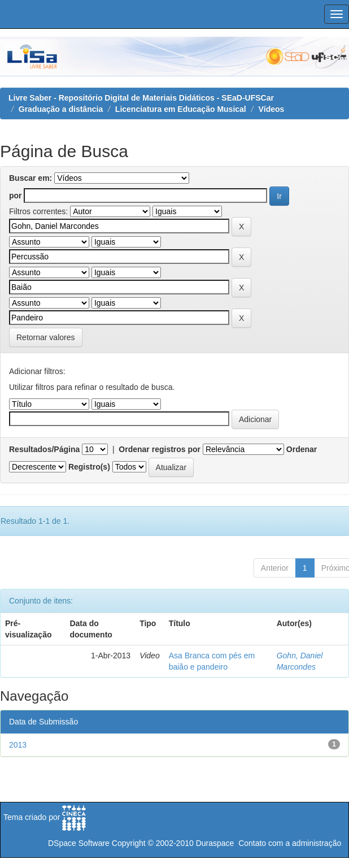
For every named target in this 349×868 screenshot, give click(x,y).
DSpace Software (79, 843)
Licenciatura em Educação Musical (181, 109)
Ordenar (302, 449)
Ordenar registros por (160, 449)
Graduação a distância (61, 109)
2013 (18, 745)
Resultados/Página (44, 449)
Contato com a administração (290, 843)
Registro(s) (89, 467)
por (16, 196)
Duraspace (215, 843)
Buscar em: (30, 178)
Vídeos (271, 109)
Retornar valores (46, 337)
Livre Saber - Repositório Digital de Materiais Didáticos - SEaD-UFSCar (141, 98)
